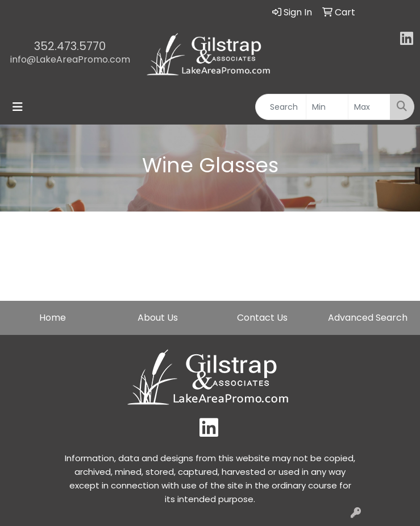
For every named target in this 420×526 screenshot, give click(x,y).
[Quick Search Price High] (369, 107)
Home (53, 318)
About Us (158, 318)
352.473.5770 (70, 46)
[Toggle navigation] (18, 107)
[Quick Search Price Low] (327, 107)
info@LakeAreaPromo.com (70, 59)
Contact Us (262, 318)
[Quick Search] (281, 107)
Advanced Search (368, 318)
